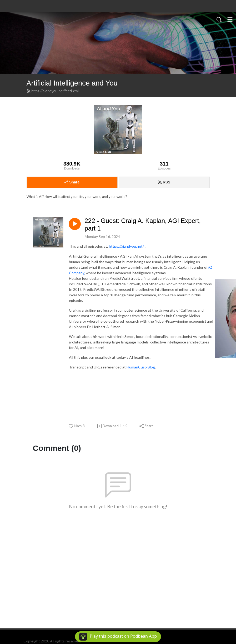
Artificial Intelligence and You (72, 83)
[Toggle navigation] (230, 19)
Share (72, 182)
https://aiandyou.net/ (126, 246)
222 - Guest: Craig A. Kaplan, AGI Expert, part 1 (143, 224)
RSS (164, 182)
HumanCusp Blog (141, 367)
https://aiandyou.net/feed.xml (53, 91)
